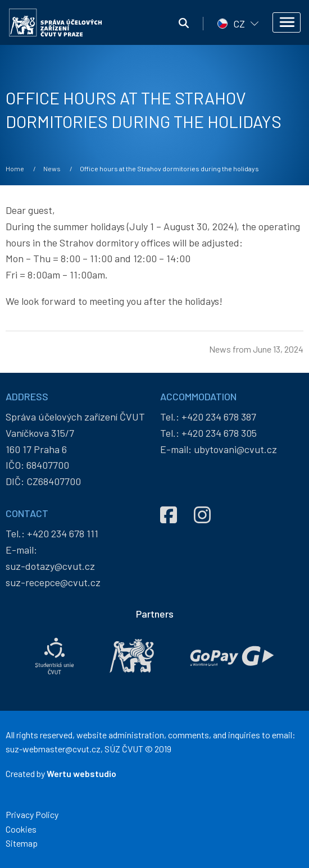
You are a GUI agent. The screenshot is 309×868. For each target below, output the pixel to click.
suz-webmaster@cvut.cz (53, 749)
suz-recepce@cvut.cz (53, 582)
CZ (239, 24)
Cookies (21, 829)
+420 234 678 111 (63, 533)
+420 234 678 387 (219, 417)
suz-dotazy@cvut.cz (50, 566)
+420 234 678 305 (219, 433)
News (52, 168)
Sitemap (22, 843)
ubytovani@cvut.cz (235, 449)
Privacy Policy (32, 814)
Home (15, 168)
